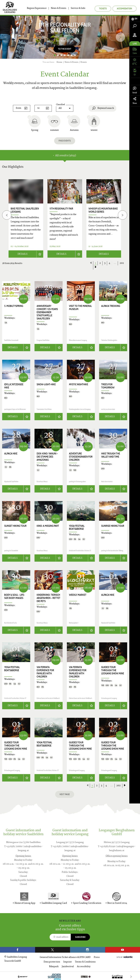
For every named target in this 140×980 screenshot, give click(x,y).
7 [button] (75, 55)
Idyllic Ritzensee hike (14, 385)
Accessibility (84, 965)
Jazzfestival (68, 965)
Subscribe (80, 935)
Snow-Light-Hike (46, 384)
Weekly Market (78, 594)
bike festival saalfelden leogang (25, 210)
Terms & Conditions (85, 960)
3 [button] (61, 55)
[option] (65, 37)
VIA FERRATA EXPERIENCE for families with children (45, 670)
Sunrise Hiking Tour (113, 525)
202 (122, 263)
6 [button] (72, 55)
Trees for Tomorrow (108, 385)
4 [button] (65, 55)
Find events (65, 141)
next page (65, 793)
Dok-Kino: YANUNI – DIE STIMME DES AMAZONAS (47, 456)
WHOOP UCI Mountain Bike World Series (103, 210)
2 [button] (58, 55)
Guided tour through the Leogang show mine (113, 669)
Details (23, 254)
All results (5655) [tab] (65, 156)
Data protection (52, 960)
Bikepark (54, 965)
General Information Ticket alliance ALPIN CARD (65, 956)
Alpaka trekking (111, 305)
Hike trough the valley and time (111, 454)
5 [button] (68, 55)
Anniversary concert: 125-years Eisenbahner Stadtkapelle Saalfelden (47, 312)
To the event (65, 49)
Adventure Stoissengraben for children (81, 456)
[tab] (135, 19)
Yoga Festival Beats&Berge (77, 526)
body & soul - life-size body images (15, 595)
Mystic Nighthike (79, 384)
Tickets (103, 8)
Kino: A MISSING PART (48, 525)
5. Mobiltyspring (14, 305)
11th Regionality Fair (61, 209)
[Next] (120, 37)
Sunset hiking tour (15, 525)
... (115, 263)
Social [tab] (135, 90)
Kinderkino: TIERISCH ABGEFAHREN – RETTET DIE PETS (48, 597)
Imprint (68, 960)
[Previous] (7, 215)
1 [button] (55, 55)
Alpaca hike (11, 453)
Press (97, 956)
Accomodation (124, 8)
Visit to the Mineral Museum (80, 307)
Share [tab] (135, 101)
